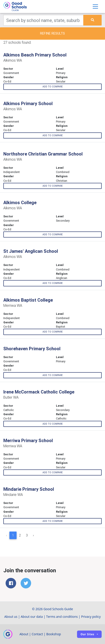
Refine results (52, 33)
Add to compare (53, 87)
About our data (32, 617)
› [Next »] (33, 535)
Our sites (87, 634)
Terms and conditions (62, 617)
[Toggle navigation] (95, 6)
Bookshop (54, 634)
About (24, 634)
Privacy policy (91, 617)
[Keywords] (43, 20)
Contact (37, 634)
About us (11, 617)
